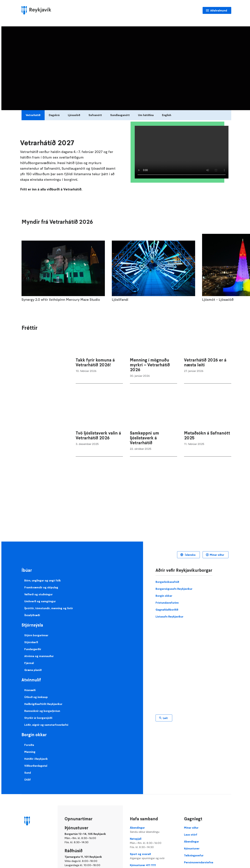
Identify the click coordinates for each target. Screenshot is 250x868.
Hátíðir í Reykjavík (36, 759)
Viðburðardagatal (36, 766)
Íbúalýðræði (32, 615)
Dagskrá (54, 115)
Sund (28, 773)
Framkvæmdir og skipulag (41, 587)
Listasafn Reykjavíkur (169, 616)
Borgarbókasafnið (167, 582)
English (167, 115)
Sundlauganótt (120, 115)
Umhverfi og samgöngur (40, 601)
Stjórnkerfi (31, 642)
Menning (30, 752)
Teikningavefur (194, 855)
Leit (165, 718)
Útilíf (28, 780)
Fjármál (29, 663)
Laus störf (191, 835)
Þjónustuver (192, 848)
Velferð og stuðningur (38, 594)
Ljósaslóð (74, 115)
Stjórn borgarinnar (36, 635)
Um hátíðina (146, 115)
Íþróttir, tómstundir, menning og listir (49, 608)
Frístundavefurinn (167, 603)
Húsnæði (30, 690)
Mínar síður (217, 555)
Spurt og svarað (153, 856)
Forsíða (29, 745)
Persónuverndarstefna (199, 862)
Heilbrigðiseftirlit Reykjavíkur (43, 704)
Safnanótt (95, 115)
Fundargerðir (33, 649)
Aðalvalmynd (219, 10)
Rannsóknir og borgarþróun (42, 711)
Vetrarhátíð (33, 115)
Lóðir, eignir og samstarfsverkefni (46, 725)
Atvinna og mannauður (39, 656)
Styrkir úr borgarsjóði (38, 718)
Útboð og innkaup (36, 697)
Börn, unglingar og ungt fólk (43, 580)
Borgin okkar (164, 596)
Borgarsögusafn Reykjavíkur (174, 589)
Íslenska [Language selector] (190, 555)
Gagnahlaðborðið (167, 610)
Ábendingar (153, 830)
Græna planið (33, 670)
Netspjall (153, 843)
